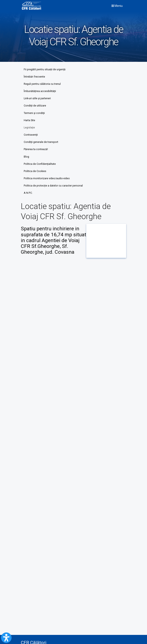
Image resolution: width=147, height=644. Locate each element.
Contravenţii (31, 135)
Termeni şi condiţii (34, 113)
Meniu (117, 6)
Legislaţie (29, 128)
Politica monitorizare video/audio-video (47, 178)
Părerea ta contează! (36, 149)
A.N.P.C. (28, 193)
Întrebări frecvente (34, 77)
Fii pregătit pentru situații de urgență (45, 69)
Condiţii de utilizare (35, 106)
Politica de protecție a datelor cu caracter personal (53, 186)
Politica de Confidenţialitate (40, 164)
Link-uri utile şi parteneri (37, 98)
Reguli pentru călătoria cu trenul (42, 84)
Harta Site (29, 120)
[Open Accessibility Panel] (6, 638)
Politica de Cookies (35, 171)
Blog (26, 157)
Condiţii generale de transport (41, 142)
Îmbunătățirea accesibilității (40, 91)
